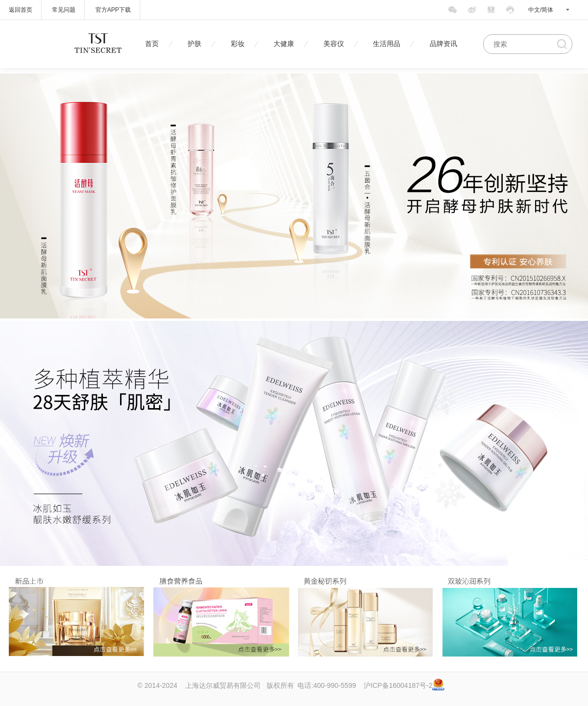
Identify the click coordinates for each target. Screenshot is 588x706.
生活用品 (387, 44)
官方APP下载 (113, 10)
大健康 (284, 44)
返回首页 (21, 10)
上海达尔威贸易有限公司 (223, 685)
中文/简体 (541, 10)
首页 (152, 44)
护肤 (195, 44)
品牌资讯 (443, 44)
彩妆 (238, 44)
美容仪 (334, 44)
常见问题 (64, 10)
